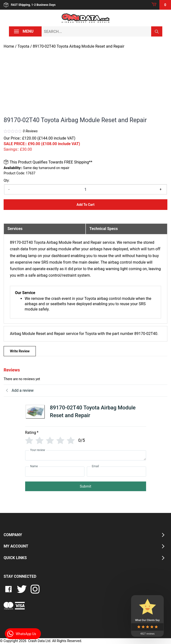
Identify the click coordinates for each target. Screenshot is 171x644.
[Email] (116, 472)
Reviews (30, 131)
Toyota (23, 46)
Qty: (7, 180)
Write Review (20, 351)
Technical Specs (104, 229)
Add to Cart (85, 205)
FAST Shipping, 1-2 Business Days (30, 5)
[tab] (45, 229)
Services (15, 229)
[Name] (55, 472)
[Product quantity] (85, 189)
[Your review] (86, 455)
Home (9, 46)
